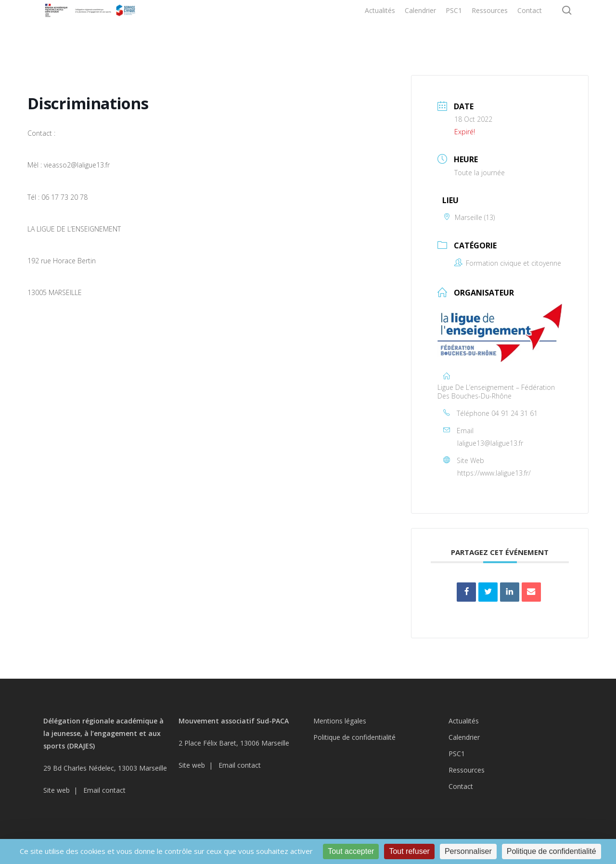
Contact (461, 786)
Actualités (464, 721)
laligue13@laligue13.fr (490, 443)
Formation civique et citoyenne (508, 263)
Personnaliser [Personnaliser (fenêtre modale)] (468, 851)
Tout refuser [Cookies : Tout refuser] (409, 851)
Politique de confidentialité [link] (552, 851)
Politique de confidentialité (354, 737)
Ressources (467, 770)
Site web (57, 790)
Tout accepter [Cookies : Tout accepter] (351, 851)
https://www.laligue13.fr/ (494, 473)
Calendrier (464, 737)
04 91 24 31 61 (514, 413)
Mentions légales (340, 721)
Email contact (104, 790)
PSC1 (457, 754)
